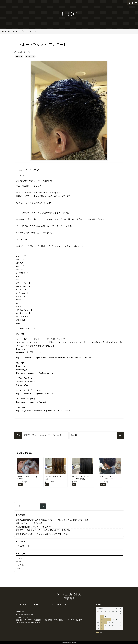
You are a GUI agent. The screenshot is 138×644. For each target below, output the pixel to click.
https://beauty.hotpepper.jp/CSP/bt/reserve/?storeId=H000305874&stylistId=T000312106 (54, 358)
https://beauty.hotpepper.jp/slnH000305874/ (35, 394)
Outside (19, 558)
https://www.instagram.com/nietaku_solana (34, 373)
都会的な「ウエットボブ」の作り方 (31, 523)
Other (18, 569)
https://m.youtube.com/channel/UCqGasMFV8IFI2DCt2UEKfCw (43, 411)
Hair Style (20, 565)
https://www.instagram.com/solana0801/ (33, 402)
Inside (18, 562)
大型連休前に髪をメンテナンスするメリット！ (36, 527)
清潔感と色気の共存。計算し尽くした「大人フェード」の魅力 (42, 534)
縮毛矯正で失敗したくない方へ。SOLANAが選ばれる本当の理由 (43, 530)
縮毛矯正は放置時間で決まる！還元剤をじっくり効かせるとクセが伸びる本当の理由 (52, 520)
